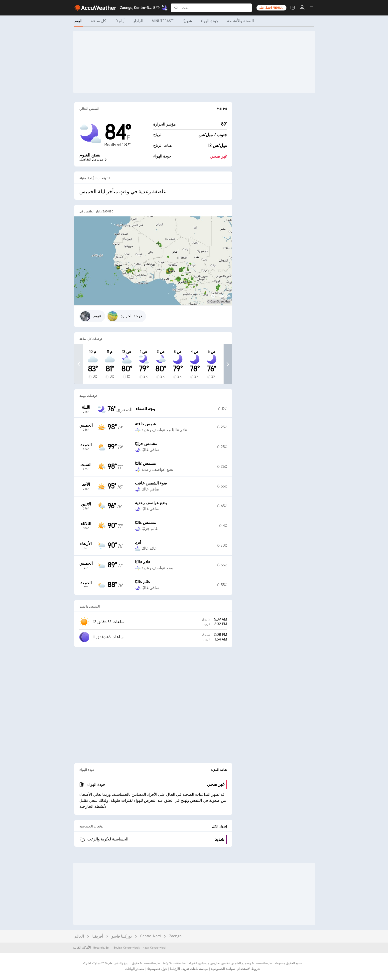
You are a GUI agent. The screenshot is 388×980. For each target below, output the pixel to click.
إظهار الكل (220, 827)
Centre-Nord (150, 936)
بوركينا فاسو (122, 936)
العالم (79, 936)
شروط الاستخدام (248, 969)
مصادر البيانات (134, 969)
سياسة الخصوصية (222, 969)
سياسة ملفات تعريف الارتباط (189, 969)
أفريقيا (98, 936)
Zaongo (175, 936)
